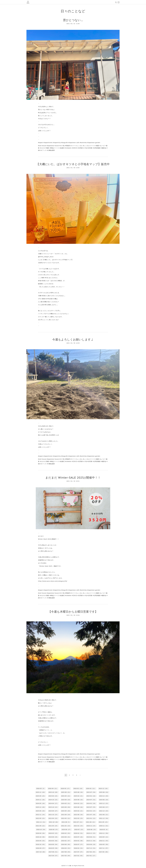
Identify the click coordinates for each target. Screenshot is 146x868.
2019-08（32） (66, 837)
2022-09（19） (66, 815)
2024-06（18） (104, 800)
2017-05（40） (104, 852)
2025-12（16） (104, 789)
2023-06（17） (104, 807)
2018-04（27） (41, 848)
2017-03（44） (66, 856)
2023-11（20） (41, 807)
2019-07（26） (79, 837)
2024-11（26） (41, 800)
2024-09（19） (66, 800)
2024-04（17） (53, 803)
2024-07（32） (91, 800)
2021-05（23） (104, 822)
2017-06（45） (91, 852)
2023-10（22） (53, 807)
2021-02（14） (66, 826)
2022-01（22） (91, 818)
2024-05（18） (41, 803)
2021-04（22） (41, 826)
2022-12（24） (104, 811)
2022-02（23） (79, 818)
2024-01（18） (91, 803)
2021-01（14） (79, 826)
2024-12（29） (104, 796)
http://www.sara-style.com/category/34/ (53, 581)
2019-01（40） (79, 841)
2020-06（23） (92, 830)
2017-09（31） (53, 852)
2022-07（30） (91, 815)
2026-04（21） (53, 789)
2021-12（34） (104, 818)
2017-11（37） (104, 848)
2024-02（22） (79, 803)
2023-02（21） (79, 811)
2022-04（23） (53, 818)
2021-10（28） (54, 822)
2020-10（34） (41, 830)
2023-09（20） (66, 807)
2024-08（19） (79, 800)
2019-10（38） (41, 837)
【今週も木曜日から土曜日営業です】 (73, 612)
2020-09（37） (54, 830)
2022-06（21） (104, 815)
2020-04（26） (41, 833)
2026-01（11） (91, 789)
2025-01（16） (91, 796)
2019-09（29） (53, 837)
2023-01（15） (91, 811)
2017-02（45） (79, 856)
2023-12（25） (104, 803)
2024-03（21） (66, 803)
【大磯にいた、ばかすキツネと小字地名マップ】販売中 (73, 164)
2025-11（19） (41, 792)
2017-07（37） (79, 852)
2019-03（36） (53, 841)
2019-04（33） (41, 841)
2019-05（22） (104, 837)
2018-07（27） (79, 844)
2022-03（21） (66, 818)
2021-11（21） (41, 822)
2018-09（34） (53, 844)
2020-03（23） (53, 833)
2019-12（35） (91, 833)
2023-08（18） (79, 807)
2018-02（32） (66, 848)
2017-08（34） (66, 852)
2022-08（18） (79, 815)
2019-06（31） (91, 837)
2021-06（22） (91, 822)
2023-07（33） (91, 807)
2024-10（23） (53, 800)
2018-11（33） (104, 841)
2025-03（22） (66, 796)
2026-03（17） (66, 789)
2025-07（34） (91, 792)
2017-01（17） (91, 856)
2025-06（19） (104, 792)
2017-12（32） (91, 848)
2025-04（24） (53, 796)
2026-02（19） (78, 789)
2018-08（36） (66, 844)
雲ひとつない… (73, 20)
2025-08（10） (79, 792)
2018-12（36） (91, 841)
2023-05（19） (41, 811)
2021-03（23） (53, 826)
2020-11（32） (104, 826)
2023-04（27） (53, 811)
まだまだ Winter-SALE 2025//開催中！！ (73, 477)
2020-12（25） (91, 826)
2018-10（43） (41, 844)
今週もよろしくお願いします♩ (73, 339)
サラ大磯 (69, 866)
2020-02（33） (66, 833)
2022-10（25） (53, 815)
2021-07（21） (78, 822)
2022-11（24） (41, 815)
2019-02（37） (66, 841)
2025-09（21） (66, 792)
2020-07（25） (79, 830)
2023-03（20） (66, 811)
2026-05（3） (41, 789)
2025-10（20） (53, 792)
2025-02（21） (79, 796)
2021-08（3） (66, 822)
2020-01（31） (79, 833)
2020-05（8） (104, 830)
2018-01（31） (79, 848)
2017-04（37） (53, 856)
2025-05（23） (41, 796)
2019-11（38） (104, 833)
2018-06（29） (91, 844)
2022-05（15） (41, 818)
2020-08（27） (66, 830)
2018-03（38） (53, 848)
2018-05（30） (104, 844)
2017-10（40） (41, 852)
